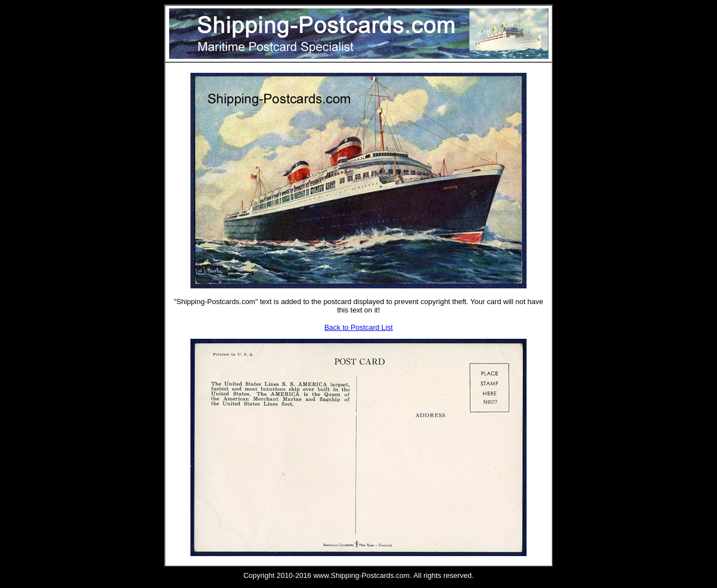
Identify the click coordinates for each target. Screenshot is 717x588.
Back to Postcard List (358, 327)
